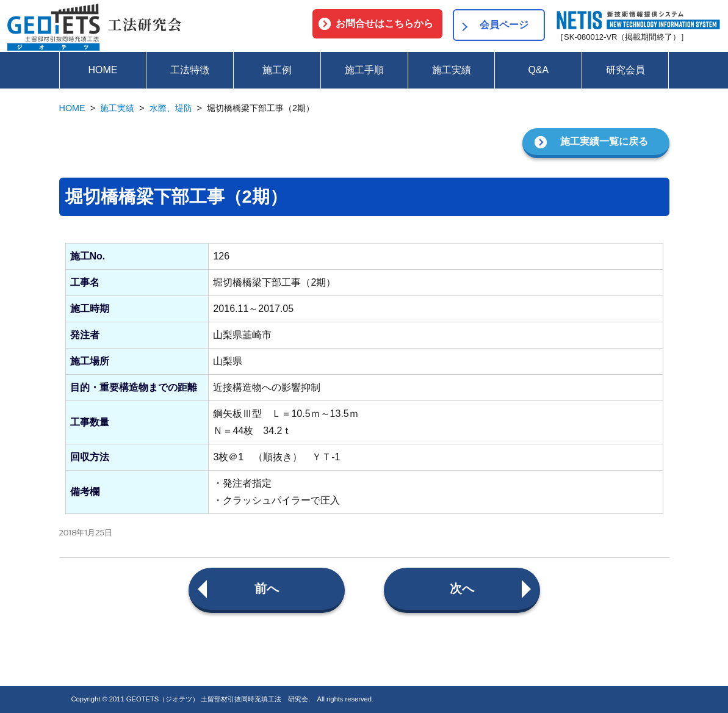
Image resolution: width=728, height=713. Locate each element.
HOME (103, 70)
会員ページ (504, 25)
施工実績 (452, 70)
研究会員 (625, 70)
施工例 (277, 70)
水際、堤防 (171, 108)
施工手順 (364, 70)
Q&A (538, 70)
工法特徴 (190, 70)
